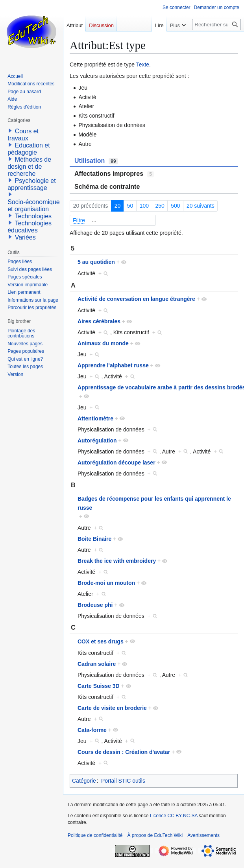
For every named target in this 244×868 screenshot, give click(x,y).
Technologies (33, 216)
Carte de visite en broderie (112, 708)
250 (160, 206)
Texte (143, 65)
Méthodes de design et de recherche (29, 167)
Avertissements (203, 835)
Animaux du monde (103, 343)
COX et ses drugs (101, 641)
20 (118, 206)
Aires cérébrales (99, 321)
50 (130, 206)
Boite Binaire (94, 539)
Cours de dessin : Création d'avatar (124, 752)
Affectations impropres (114, 174)
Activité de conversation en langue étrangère (136, 299)
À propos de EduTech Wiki (155, 835)
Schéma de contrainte (107, 187)
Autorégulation (97, 440)
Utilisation (96, 161)
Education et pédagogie (29, 149)
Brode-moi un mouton (106, 583)
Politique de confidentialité (95, 835)
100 (144, 206)
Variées (25, 237)
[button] (10, 131)
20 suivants (201, 206)
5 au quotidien (96, 262)
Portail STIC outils (123, 781)
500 (175, 206)
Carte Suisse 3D (99, 686)
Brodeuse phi (95, 605)
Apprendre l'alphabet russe (113, 365)
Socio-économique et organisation (34, 205)
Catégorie (84, 781)
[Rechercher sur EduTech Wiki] (216, 25)
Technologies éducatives (30, 227)
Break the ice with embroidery (117, 561)
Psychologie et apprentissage (32, 184)
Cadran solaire (97, 664)
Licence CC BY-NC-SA (174, 816)
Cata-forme (92, 730)
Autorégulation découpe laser (116, 463)
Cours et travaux (23, 135)
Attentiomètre (95, 418)
